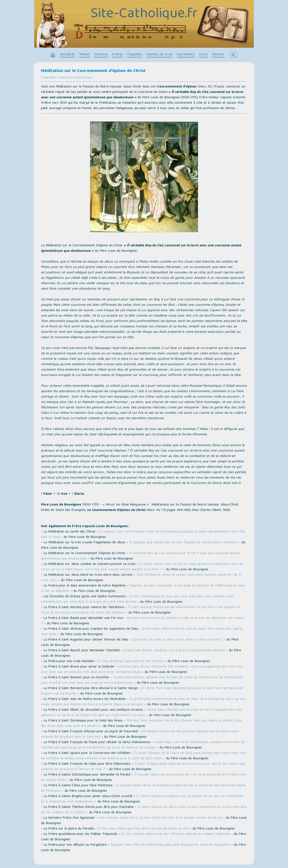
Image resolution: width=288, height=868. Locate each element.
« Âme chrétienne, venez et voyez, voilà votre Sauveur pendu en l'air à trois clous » (141, 578)
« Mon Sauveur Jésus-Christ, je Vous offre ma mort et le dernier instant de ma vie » (160, 818)
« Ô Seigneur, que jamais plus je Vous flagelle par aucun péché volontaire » (183, 543)
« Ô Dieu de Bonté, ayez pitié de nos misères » (131, 661)
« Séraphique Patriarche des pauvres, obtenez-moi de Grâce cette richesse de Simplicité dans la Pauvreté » (140, 734)
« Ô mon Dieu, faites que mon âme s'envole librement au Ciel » (143, 829)
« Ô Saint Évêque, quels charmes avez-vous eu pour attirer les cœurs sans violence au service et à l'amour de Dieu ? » (143, 767)
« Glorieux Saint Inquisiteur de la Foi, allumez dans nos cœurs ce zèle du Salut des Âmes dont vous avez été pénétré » (142, 724)
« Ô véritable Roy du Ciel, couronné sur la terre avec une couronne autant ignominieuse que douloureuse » (140, 556)
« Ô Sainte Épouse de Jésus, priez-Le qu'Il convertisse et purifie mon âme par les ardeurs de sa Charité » (144, 810)
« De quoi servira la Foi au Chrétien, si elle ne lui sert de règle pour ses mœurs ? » (143, 621)
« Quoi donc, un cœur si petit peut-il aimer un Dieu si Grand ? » (177, 640)
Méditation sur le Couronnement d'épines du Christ (93, 71)
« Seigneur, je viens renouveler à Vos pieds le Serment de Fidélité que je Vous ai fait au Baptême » (143, 589)
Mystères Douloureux (76, 78)
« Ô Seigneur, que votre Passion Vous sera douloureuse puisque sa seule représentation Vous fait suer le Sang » (143, 535)
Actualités (67, 55)
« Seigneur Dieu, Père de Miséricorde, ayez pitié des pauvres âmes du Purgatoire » (170, 845)
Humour (218, 55)
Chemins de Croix (159, 55)
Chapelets (135, 55)
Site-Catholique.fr (144, 14)
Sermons (101, 55)
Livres (203, 55)
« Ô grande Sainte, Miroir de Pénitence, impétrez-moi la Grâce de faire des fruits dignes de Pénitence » (144, 788)
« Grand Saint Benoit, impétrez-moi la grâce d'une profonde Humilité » (174, 651)
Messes (85, 55)
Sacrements (186, 55)
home (53, 55)
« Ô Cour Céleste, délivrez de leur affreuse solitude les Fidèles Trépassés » (176, 834)
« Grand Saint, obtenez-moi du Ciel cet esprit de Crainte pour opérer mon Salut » (142, 632)
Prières (117, 55)
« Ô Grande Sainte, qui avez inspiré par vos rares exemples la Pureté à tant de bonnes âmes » (144, 778)
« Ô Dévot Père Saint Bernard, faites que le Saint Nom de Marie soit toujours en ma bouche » (142, 691)
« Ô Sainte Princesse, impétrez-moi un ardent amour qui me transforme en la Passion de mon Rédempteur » (142, 799)
